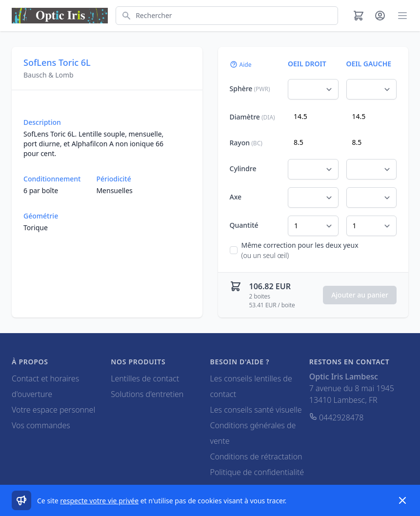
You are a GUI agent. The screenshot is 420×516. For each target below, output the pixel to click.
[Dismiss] (402, 500)
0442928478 (337, 417)
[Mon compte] (380, 16)
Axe (236, 197)
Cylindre (243, 169)
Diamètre (252, 117)
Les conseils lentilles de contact (251, 386)
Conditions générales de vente (253, 433)
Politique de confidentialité (257, 472)
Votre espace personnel (53, 410)
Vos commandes (41, 425)
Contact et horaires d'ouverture (45, 386)
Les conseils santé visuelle (256, 410)
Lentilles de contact (145, 378)
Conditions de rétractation (256, 456)
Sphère (250, 89)
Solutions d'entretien (147, 394)
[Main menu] (402, 16)
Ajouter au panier (360, 295)
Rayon (246, 143)
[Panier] (359, 16)
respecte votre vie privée (99, 501)
